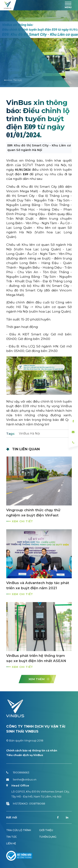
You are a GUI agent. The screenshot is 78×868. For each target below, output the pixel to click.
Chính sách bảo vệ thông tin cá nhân (32, 751)
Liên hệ (11, 843)
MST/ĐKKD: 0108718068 (26, 803)
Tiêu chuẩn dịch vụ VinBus (25, 755)
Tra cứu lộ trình (19, 830)
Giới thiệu (46, 830)
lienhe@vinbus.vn (21, 779)
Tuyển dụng (48, 837)
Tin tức (13, 80)
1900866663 (18, 772)
